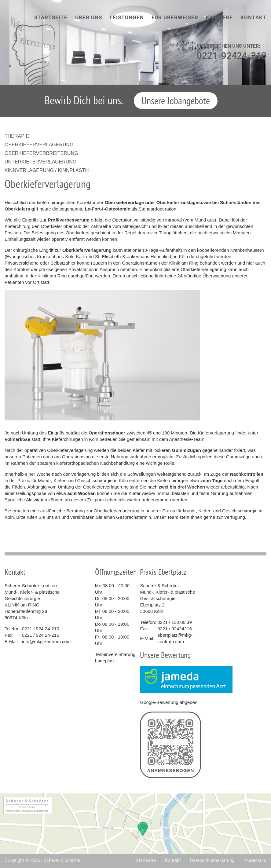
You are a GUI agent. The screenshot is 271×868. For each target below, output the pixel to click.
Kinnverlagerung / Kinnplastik (47, 170)
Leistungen (127, 17)
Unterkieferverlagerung (40, 162)
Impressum (255, 860)
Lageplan (104, 661)
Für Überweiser (175, 17)
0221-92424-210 (232, 56)
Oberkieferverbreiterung (41, 153)
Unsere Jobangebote (176, 101)
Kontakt (253, 17)
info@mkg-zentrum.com (46, 641)
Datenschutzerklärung (212, 860)
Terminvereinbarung (115, 654)
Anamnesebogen (170, 745)
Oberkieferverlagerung (39, 145)
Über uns (89, 17)
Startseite (51, 17)
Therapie (17, 136)
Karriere (219, 17)
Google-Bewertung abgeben (169, 702)
